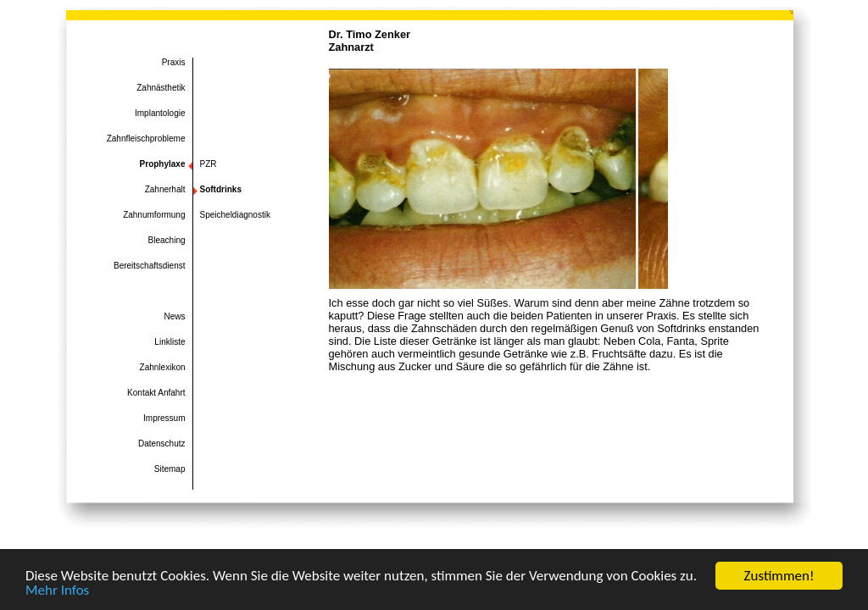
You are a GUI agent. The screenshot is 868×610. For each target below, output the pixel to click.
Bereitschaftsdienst (150, 266)
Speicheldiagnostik (235, 215)
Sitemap (170, 469)
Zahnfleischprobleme (146, 139)
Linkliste (170, 342)
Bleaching (167, 240)
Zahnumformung (154, 215)
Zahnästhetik (161, 88)
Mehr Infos (57, 591)
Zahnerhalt (165, 189)
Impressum (164, 418)
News (174, 316)
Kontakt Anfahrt (156, 393)
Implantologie (160, 113)
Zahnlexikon (163, 367)
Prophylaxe (163, 164)
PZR (209, 164)
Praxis (174, 62)
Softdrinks (221, 189)
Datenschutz (162, 444)
